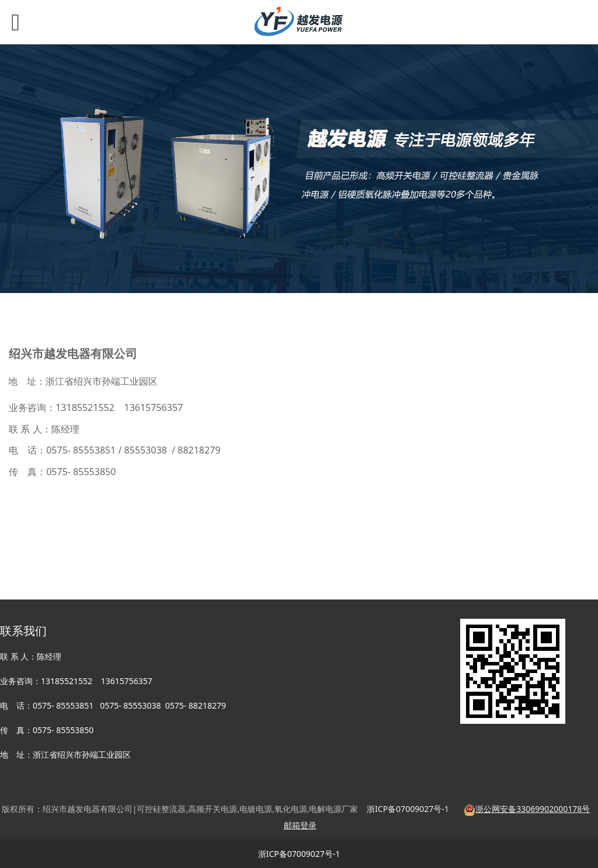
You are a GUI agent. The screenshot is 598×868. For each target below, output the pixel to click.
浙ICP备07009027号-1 (299, 854)
